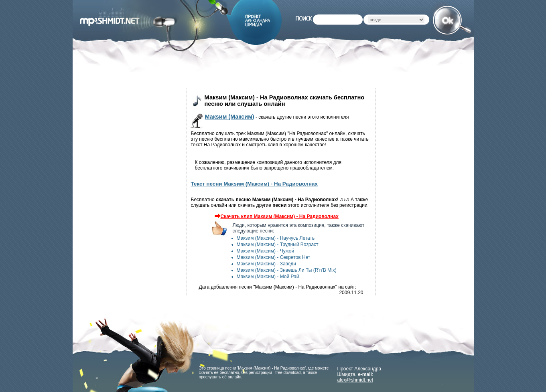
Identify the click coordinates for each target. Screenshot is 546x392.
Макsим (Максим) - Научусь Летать (276, 238)
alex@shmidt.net (355, 380)
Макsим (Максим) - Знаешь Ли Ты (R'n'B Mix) (287, 270)
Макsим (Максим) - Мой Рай (268, 277)
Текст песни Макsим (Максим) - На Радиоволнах (254, 184)
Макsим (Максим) (230, 117)
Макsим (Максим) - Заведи (266, 264)
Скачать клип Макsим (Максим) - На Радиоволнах (276, 216)
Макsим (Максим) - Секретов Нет (274, 257)
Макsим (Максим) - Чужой (266, 251)
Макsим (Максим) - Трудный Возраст (278, 244)
